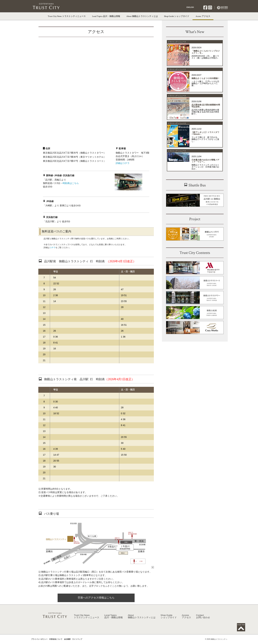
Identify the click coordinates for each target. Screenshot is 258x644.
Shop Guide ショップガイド (177, 16)
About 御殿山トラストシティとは (142, 16)
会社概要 (67, 642)
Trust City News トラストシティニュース (67, 16)
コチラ (52, 248)
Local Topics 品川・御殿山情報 (106, 16)
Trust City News (87, 619)
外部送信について (56, 642)
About (142, 619)
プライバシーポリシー (39, 642)
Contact (203, 619)
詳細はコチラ (123, 163)
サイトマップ (77, 642)
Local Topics (114, 619)
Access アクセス (203, 16)
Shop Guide (169, 619)
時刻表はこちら (71, 183)
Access (186, 619)
